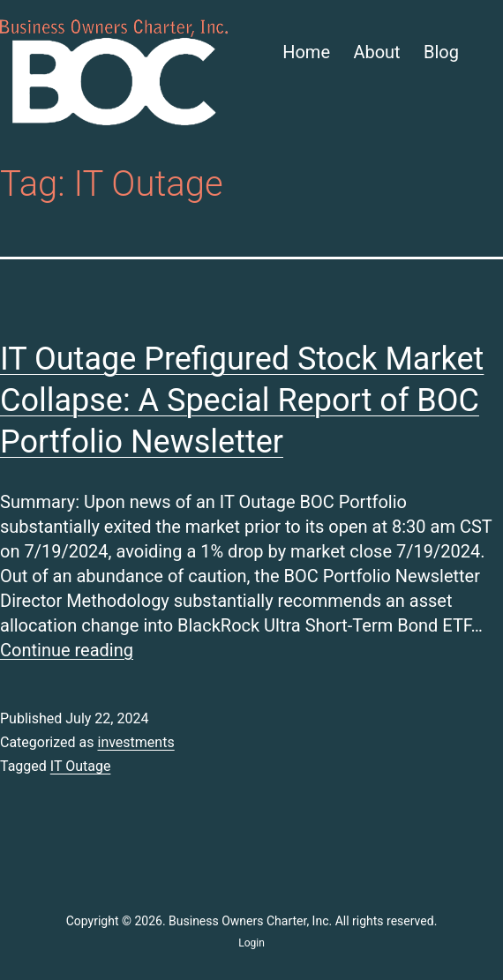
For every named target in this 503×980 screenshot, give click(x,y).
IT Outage (81, 766)
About (376, 52)
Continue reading (67, 650)
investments (135, 742)
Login (251, 943)
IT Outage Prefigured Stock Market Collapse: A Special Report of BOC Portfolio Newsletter (242, 400)
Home (306, 52)
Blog (441, 52)
